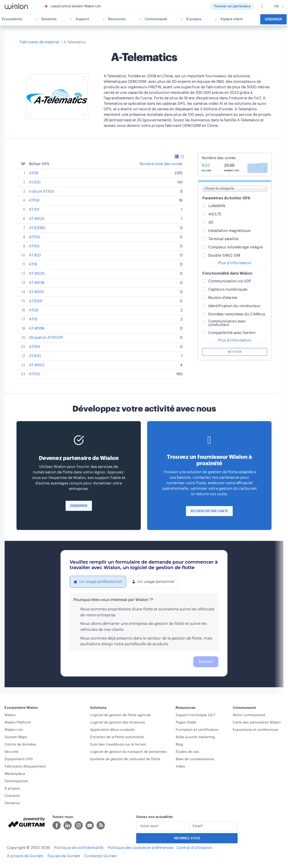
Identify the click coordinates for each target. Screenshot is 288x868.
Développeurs (16, 781)
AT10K (34, 200)
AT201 (34, 210)
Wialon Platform (18, 722)
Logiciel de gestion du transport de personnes (128, 752)
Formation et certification (197, 730)
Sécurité (12, 752)
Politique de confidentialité (79, 848)
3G (211, 223)
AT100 (34, 374)
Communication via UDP (230, 281)
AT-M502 (37, 365)
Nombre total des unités (161, 164)
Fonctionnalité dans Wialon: (228, 273)
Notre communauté (249, 715)
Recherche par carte (209, 511)
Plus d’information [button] (235, 263)
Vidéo (180, 766)
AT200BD (37, 228)
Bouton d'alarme (223, 298)
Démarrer (273, 19)
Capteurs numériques (228, 290)
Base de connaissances (195, 759)
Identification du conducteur (234, 306)
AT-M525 (37, 219)
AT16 (33, 264)
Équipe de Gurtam (64, 856)
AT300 (35, 255)
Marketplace (15, 774)
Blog (179, 744)
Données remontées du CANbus (237, 314)
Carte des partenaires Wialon (257, 722)
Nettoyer (235, 352)
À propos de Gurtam (25, 856)
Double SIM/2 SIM (224, 256)
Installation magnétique (229, 231)
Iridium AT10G (42, 192)
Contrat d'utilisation (194, 848)
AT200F (36, 301)
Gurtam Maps (16, 737)
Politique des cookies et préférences (141, 848)
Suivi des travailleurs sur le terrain (118, 744)
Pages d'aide (186, 722)
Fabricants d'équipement (25, 766)
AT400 (35, 356)
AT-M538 (37, 283)
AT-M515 (36, 292)
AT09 (34, 310)
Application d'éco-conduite (112, 730)
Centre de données (20, 744)
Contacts (12, 796)
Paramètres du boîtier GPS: (227, 198)
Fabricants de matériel (39, 42)
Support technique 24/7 (195, 715)
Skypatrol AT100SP (46, 338)
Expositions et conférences (256, 730)
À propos (12, 789)
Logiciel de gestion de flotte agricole (120, 715)
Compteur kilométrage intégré (235, 247)
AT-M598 (37, 328)
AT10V (34, 246)
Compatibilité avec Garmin (232, 333)
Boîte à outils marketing (195, 737)
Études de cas (187, 752)
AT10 (33, 319)
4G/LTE (215, 214)
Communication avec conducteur (227, 323)
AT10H (35, 347)
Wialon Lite (14, 730)
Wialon (10, 715)
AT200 (35, 182)
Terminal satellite (223, 239)
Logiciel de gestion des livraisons (118, 722)
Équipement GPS (19, 759)
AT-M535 (37, 274)
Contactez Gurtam (101, 856)
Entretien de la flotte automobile (117, 737)
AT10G (35, 237)
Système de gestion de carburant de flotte (125, 759)
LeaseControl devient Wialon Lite (76, 6)
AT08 (33, 173)
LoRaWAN (217, 206)
